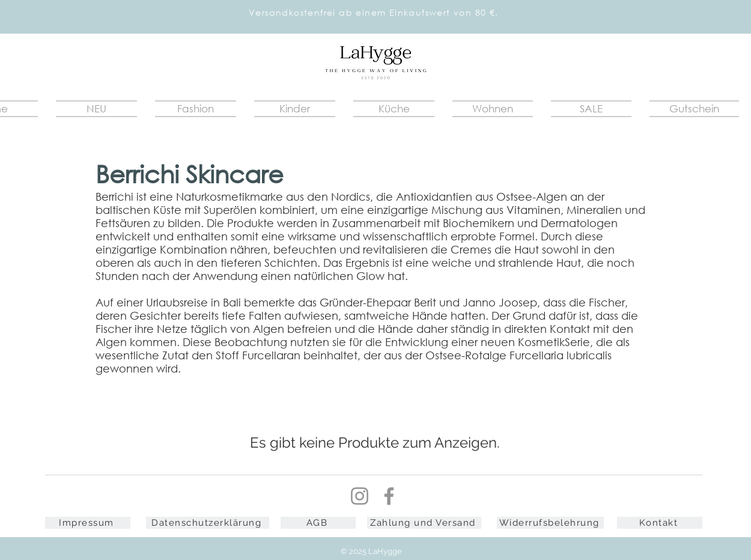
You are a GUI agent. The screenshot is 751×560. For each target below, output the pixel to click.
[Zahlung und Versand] (424, 523)
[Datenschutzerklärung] (208, 523)
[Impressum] (88, 523)
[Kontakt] (660, 523)
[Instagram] (360, 496)
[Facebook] (389, 496)
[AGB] (318, 523)
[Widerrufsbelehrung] (550, 523)
